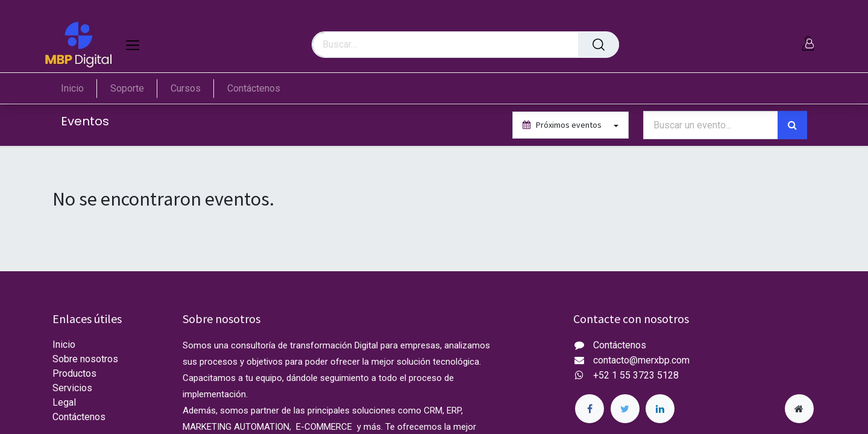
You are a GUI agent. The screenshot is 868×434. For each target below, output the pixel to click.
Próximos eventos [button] (563, 125)
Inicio (64, 344)
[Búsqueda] (599, 45)
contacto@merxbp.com (641, 360)
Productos (74, 373)
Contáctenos (79, 417)
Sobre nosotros (85, 359)
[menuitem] (79, 88)
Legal (64, 402)
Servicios (72, 388)
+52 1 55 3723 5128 (636, 375)
